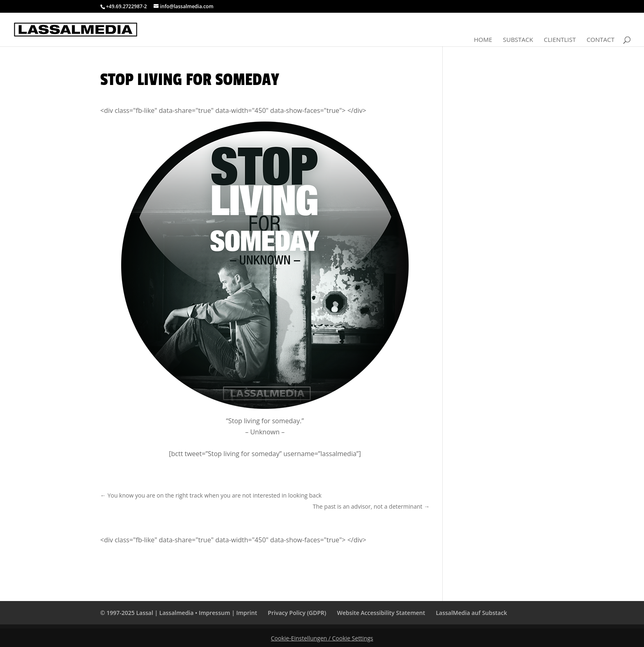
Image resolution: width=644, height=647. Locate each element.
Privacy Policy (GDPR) (297, 613)
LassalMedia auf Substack (471, 613)
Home (483, 40)
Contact (600, 40)
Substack (518, 40)
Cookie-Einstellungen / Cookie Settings (322, 638)
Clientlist (560, 40)
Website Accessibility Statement (381, 613)
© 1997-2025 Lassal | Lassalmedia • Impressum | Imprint (179, 613)
